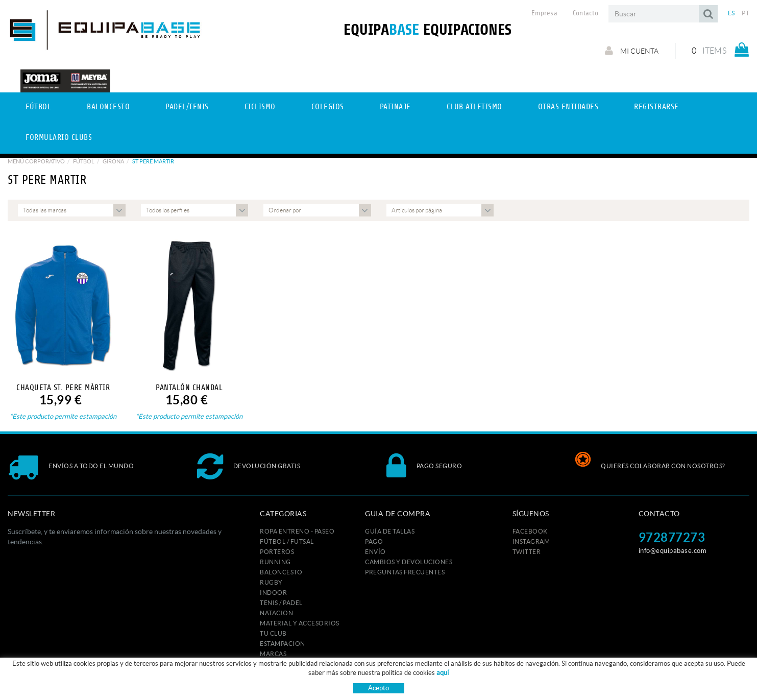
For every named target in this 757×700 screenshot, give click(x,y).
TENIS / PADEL (281, 603)
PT (746, 13)
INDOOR (273, 593)
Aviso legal (374, 682)
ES (731, 13)
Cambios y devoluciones (409, 562)
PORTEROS (277, 552)
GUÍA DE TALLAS (390, 531)
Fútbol (84, 161)
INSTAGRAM (531, 541)
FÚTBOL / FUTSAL (287, 541)
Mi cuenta (632, 51)
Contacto (585, 13)
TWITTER (527, 552)
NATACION (276, 613)
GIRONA (113, 161)
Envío (375, 552)
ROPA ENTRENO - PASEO (297, 531)
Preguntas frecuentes (405, 572)
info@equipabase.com (673, 551)
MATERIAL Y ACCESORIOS (300, 623)
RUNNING (275, 562)
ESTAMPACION (283, 644)
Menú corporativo (36, 161)
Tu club (273, 633)
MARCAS (273, 654)
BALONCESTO (281, 572)
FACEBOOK (530, 531)
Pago (374, 541)
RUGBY (271, 582)
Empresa (544, 13)
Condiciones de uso (427, 682)
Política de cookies (322, 682)
